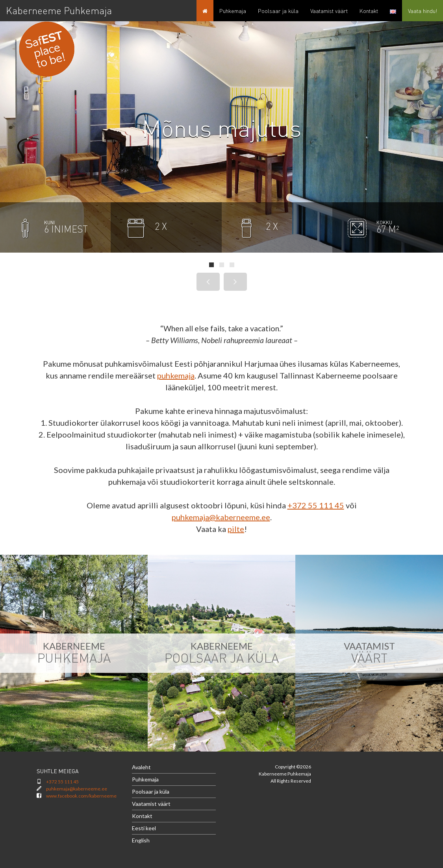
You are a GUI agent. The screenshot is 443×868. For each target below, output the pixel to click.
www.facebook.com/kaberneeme (81, 796)
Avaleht (141, 767)
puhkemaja (176, 375)
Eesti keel (144, 828)
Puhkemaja (145, 779)
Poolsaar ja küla (151, 791)
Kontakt (142, 816)
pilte (236, 529)
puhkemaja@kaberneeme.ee (221, 517)
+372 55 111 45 (316, 505)
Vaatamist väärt (151, 804)
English (141, 840)
